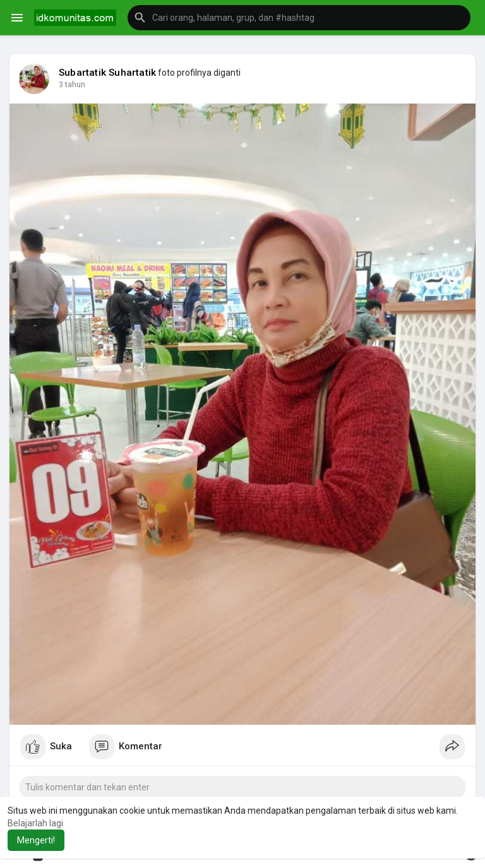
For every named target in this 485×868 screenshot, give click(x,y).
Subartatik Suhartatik (107, 73)
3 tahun (72, 85)
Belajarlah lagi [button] (35, 823)
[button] (299, 18)
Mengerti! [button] (36, 840)
